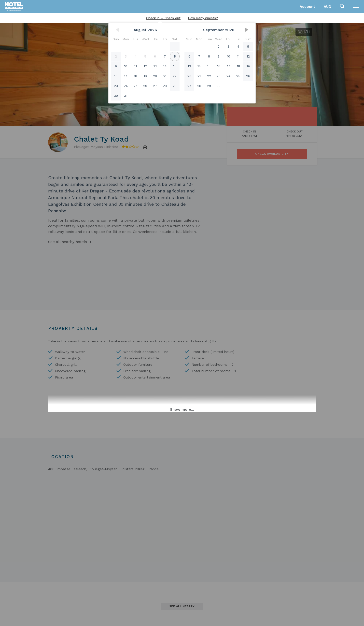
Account (307, 7)
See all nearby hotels (68, 242)
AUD (328, 7)
